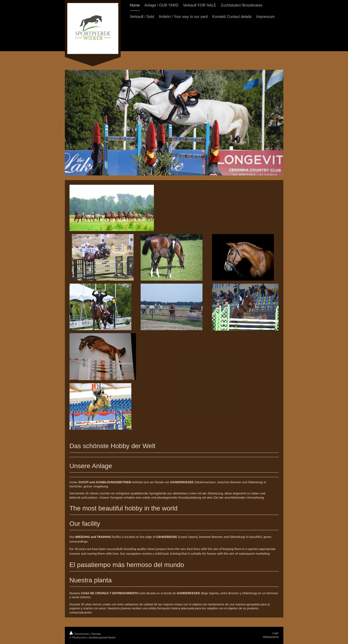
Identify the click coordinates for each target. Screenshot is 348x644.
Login (276, 633)
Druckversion (80, 634)
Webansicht (271, 637)
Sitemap (96, 634)
